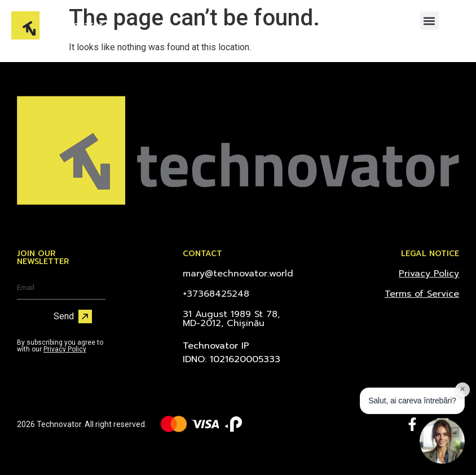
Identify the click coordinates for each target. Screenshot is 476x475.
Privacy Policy (65, 349)
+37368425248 (216, 294)
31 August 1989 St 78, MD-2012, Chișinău (231, 319)
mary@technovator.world (238, 274)
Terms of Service (422, 294)
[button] (429, 21)
